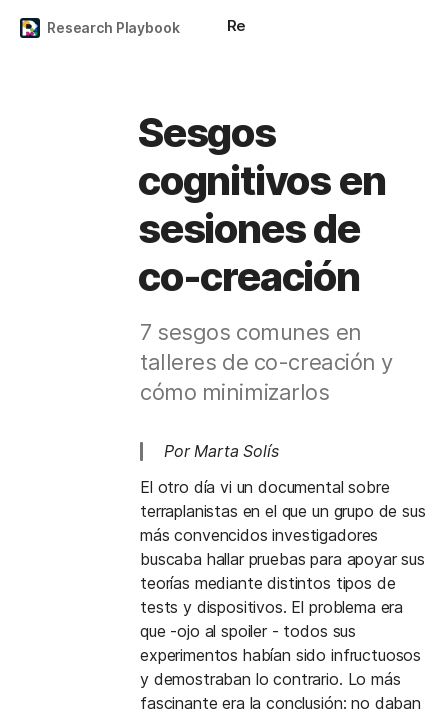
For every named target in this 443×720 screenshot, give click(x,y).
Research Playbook (113, 27)
